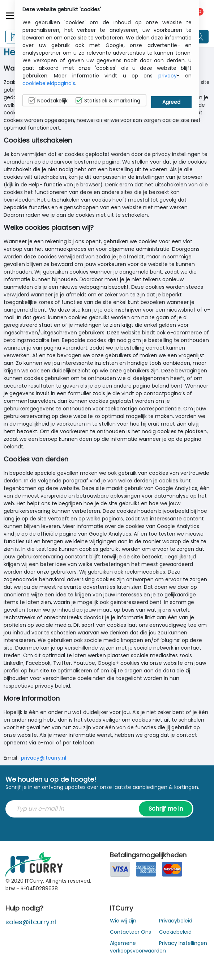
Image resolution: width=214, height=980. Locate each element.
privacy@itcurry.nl (44, 758)
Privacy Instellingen (183, 943)
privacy (168, 76)
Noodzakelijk (48, 101)
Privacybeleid (176, 921)
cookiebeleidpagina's (49, 83)
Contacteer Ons (130, 932)
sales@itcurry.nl (31, 922)
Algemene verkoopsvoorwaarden (138, 947)
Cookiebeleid (175, 932)
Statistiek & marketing (108, 101)
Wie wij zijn (123, 921)
